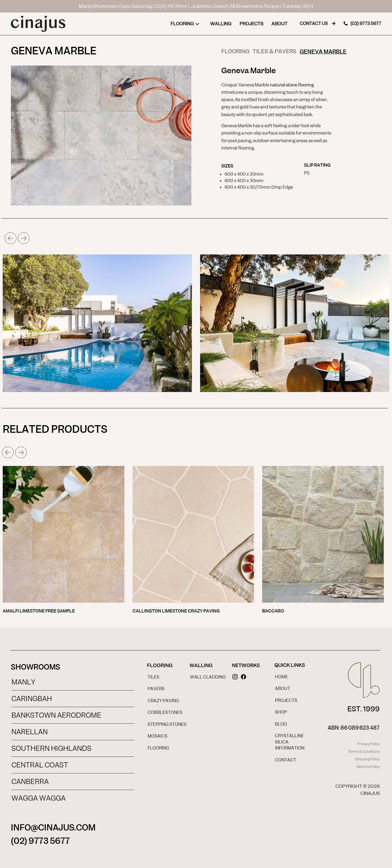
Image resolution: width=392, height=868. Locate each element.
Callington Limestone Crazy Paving (176, 611)
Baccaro (273, 611)
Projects (251, 24)
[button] (11, 238)
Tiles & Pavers (275, 51)
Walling (221, 24)
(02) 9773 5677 (40, 841)
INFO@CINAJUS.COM (53, 827)
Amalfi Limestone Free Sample (39, 611)
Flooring (186, 24)
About (279, 24)
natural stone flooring (292, 85)
